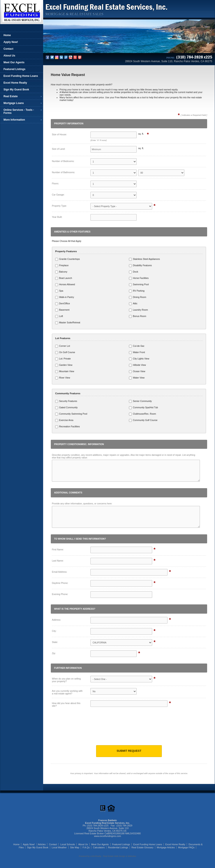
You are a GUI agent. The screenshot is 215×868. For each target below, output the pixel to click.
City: (54, 631)
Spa (59, 291)
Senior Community (140, 401)
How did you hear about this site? (66, 704)
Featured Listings (14, 69)
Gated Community (66, 408)
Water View (137, 378)
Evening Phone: (60, 594)
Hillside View (137, 365)
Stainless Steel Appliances (144, 259)
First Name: (58, 549)
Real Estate (11, 96)
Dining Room (138, 297)
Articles (42, 844)
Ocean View (137, 371)
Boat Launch (64, 278)
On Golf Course (65, 352)
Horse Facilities (139, 278)
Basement (62, 310)
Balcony (61, 272)
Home (7, 35)
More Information (14, 120)
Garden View (64, 365)
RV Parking (137, 291)
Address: (56, 620)
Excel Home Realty (15, 83)
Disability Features (140, 266)
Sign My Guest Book (16, 90)
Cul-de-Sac (137, 346)
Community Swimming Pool (71, 414)
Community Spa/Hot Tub (143, 408)
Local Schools (68, 844)
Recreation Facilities (68, 427)
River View (63, 378)
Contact (8, 49)
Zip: (54, 653)
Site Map (75, 847)
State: (55, 642)
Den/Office (63, 304)
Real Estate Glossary (143, 847)
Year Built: (57, 217)
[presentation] (129, 730)
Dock (134, 272)
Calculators (99, 847)
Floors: (55, 183)
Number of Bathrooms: (63, 172)
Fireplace (62, 266)
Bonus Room (138, 316)
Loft (59, 316)
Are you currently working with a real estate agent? (67, 692)
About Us (9, 56)
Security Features (66, 401)
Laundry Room (138, 310)
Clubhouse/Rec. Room (143, 414)
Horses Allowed (65, 285)
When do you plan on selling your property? (66, 680)
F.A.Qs (86, 847)
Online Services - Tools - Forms (19, 111)
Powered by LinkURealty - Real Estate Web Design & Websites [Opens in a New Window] (107, 856)
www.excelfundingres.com (107, 836)
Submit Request (129, 751)
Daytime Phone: (60, 583)
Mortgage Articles (166, 847)
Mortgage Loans (14, 103)
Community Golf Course (143, 420)
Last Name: (58, 561)
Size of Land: (59, 149)
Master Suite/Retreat (68, 323)
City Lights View (139, 359)
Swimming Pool (139, 285)
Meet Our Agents (14, 62)
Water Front (137, 352)
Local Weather (59, 847)
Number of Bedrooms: (63, 161)
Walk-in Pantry (65, 297)
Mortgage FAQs (186, 847)
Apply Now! (11, 42)
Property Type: (59, 206)
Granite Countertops (68, 259)
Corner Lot (63, 346)
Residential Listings (118, 847)
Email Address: (60, 572)
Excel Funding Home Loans (21, 76)
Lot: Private (63, 359)
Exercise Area (64, 420)
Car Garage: (58, 195)
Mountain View (65, 371)
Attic (133, 304)
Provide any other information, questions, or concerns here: (82, 504)
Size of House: (59, 134)
